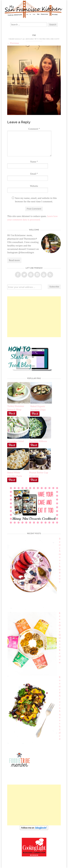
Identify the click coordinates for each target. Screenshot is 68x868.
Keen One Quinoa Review (60, 638)
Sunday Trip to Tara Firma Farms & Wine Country (44, 39)
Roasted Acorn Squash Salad (60, 708)
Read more (14, 260)
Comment (34, 129)
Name (34, 162)
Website (34, 186)
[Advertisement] (34, 317)
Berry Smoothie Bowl (60, 560)
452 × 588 (25, 39)
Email (34, 174)
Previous (13, 43)
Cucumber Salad (15, 441)
